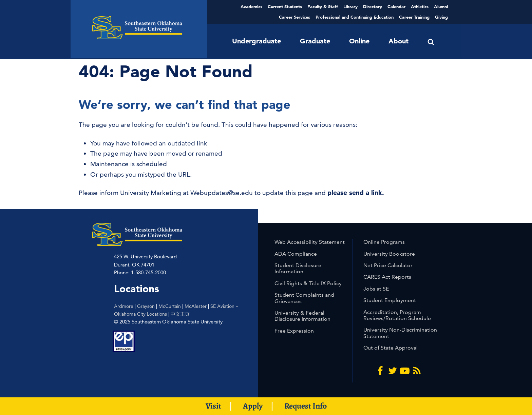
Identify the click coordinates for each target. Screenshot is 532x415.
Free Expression (294, 331)
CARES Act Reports (387, 277)
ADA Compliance (296, 254)
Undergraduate (256, 41)
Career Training (414, 17)
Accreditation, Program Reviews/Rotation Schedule (397, 315)
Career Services (294, 17)
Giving (441, 17)
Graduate (315, 41)
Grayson (146, 306)
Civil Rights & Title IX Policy (308, 283)
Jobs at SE (376, 289)
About (398, 41)
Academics (251, 6)
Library (350, 6)
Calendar (396, 6)
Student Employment (390, 300)
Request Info (306, 406)
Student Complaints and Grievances (304, 298)
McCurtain (170, 306)
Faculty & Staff (323, 6)
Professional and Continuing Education (355, 17)
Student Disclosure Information (298, 268)
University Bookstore (389, 254)
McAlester (196, 306)
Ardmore (124, 306)
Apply (253, 406)
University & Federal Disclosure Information (302, 316)
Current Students (285, 6)
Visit (213, 406)
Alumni (441, 6)
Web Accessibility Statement (310, 242)
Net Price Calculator (388, 265)
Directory (373, 6)
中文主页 (180, 314)
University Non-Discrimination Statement (400, 333)
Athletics (420, 6)
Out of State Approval (391, 348)
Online (359, 41)
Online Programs (384, 242)
